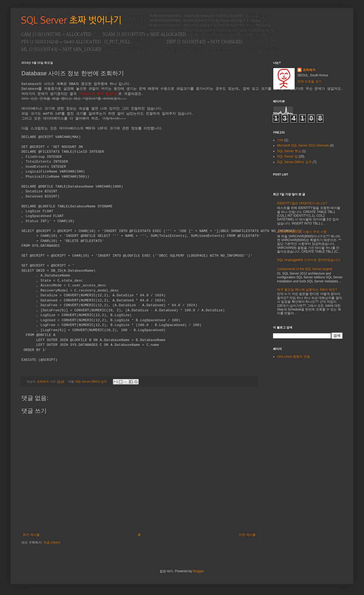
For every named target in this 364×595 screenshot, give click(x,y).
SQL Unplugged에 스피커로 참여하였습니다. (309, 260)
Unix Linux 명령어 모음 (293, 357)
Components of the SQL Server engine (305, 269)
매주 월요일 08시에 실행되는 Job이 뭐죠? (307, 290)
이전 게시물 (247, 535)
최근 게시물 (31, 535)
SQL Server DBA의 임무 (91, 381)
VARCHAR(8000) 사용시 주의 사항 (302, 232)
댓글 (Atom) (52, 542)
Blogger (198, 571)
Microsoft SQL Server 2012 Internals (303, 145)
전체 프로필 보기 (310, 81)
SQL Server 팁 (287, 156)
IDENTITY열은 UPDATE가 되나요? (302, 203)
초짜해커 (309, 70)
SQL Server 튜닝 (289, 151)
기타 (280, 140)
